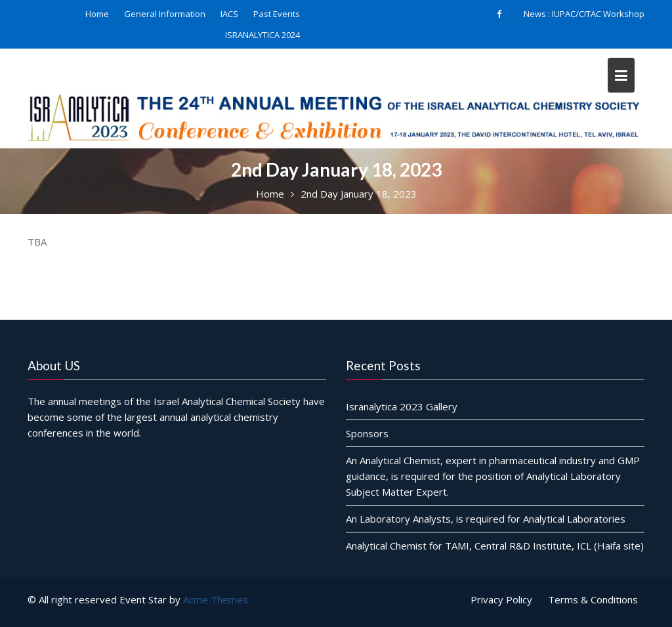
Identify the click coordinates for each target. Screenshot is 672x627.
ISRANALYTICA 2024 (262, 35)
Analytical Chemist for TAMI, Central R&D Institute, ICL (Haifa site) (495, 546)
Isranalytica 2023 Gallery (402, 406)
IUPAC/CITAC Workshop (598, 14)
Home (97, 14)
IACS (229, 14)
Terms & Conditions (593, 599)
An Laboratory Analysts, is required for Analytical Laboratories (486, 519)
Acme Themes (216, 599)
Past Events (277, 14)
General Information (165, 14)
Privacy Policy (501, 599)
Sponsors (367, 433)
